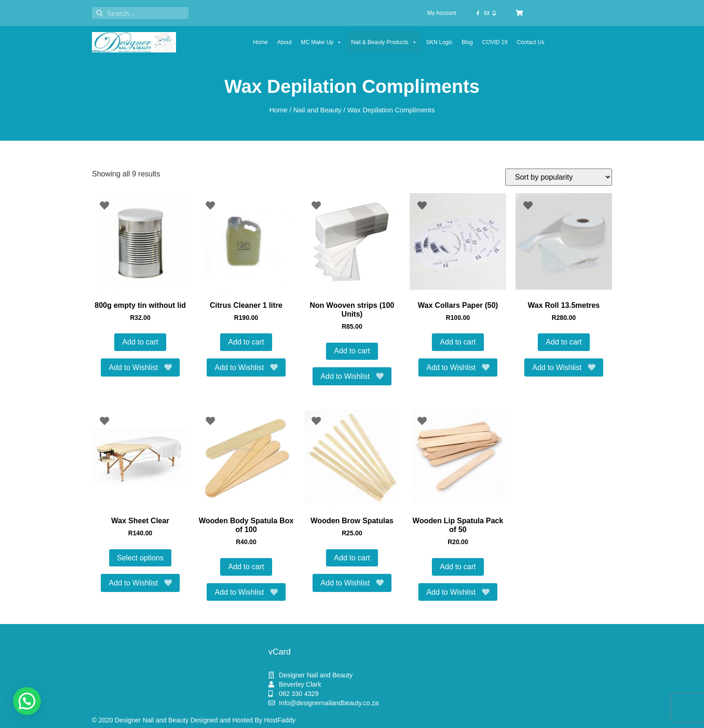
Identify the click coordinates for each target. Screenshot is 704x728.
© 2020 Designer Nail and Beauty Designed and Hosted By (178, 720)
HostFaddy (280, 720)
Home (261, 42)
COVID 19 (495, 42)
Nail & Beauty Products (384, 42)
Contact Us (531, 42)
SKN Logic (440, 42)
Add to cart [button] (140, 342)
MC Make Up (321, 42)
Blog (467, 42)
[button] (27, 701)
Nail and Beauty (317, 110)
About (284, 42)
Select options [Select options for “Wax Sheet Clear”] (140, 558)
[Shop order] (559, 177)
